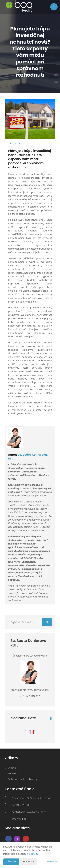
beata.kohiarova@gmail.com (29, 812)
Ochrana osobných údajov (24, 779)
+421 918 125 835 (21, 805)
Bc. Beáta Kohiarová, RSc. (28, 456)
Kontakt (12, 774)
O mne (12, 768)
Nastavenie (51, 861)
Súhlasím (11, 862)
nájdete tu (33, 854)
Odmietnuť (29, 861)
